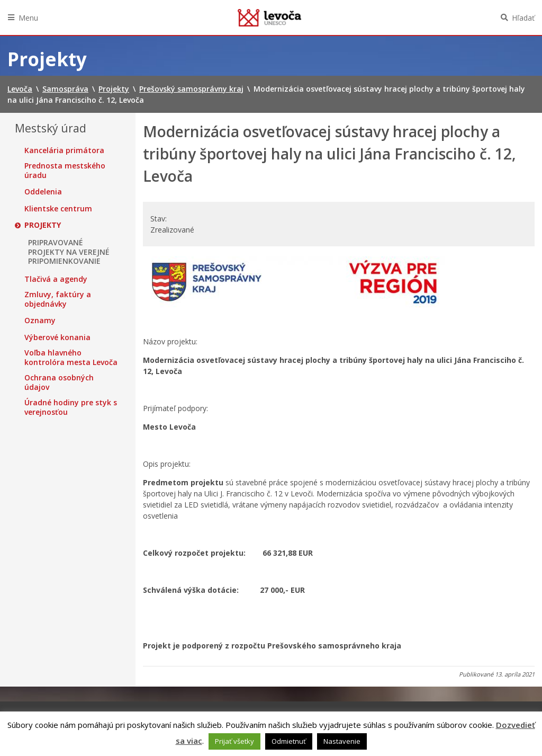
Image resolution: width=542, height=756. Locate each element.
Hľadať (523, 18)
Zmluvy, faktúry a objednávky (58, 299)
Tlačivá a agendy (56, 279)
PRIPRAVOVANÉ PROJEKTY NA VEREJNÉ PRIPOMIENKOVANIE (69, 252)
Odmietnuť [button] (289, 741)
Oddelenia (43, 192)
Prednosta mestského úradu (65, 170)
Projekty (43, 225)
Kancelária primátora (64, 150)
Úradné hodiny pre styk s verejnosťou (71, 407)
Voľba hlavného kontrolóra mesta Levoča (71, 357)
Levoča (269, 17)
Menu (28, 18)
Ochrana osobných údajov (59, 382)
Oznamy (40, 321)
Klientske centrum (58, 209)
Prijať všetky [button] (234, 741)
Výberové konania (57, 337)
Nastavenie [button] (342, 741)
